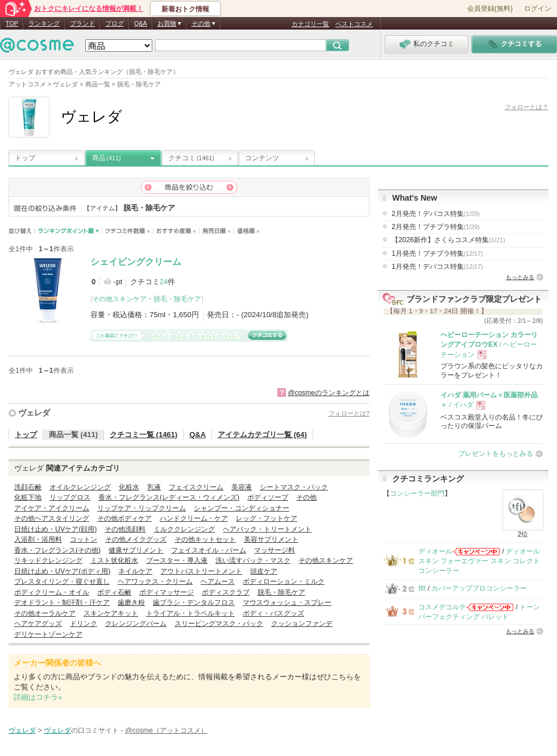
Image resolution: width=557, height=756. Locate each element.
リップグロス (70, 497)
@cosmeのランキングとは (329, 393)
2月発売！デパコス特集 (436, 214)
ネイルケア (135, 571)
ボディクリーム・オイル (52, 592)
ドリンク (84, 624)
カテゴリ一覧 (310, 24)
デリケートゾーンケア (48, 634)
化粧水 (129, 487)
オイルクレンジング (80, 487)
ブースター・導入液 (177, 560)
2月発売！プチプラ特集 (436, 227)
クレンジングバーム (136, 624)
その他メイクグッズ (136, 539)
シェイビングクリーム (136, 262)
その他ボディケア (124, 518)
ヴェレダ (34, 413)
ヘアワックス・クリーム (155, 581)
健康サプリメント (136, 550)
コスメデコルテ (442, 607)
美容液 (242, 487)
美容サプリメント (271, 539)
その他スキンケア (119, 299)
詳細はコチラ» (38, 697)
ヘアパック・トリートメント (267, 529)
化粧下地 (28, 497)
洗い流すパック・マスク (253, 560)
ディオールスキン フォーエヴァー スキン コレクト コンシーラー (479, 561)
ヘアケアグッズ (38, 624)
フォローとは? (349, 413)
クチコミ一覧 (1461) (144, 435)
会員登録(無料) (490, 9)
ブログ (115, 23)
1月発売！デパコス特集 (437, 267)
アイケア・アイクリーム (52, 508)
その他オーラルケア (45, 613)
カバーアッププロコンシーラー (479, 588)
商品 (107, 158)
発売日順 (217, 231)
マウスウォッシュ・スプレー (287, 603)
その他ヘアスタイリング (52, 518)
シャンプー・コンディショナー (242, 508)
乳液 (154, 487)
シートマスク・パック (294, 487)
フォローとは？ (527, 107)
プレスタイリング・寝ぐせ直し (62, 581)
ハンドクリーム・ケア (194, 518)
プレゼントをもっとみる (496, 454)
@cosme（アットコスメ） (166, 730)
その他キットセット (205, 539)
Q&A (141, 23)
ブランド (82, 23)
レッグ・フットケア (267, 518)
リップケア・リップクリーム (142, 508)
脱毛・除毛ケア (177, 299)
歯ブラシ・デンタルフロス (194, 603)
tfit (422, 588)
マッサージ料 (275, 550)
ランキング (44, 23)
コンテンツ (262, 158)
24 (164, 282)
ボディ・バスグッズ (273, 613)
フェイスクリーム (196, 487)
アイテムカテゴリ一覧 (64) (262, 435)
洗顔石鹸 (28, 487)
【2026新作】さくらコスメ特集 (448, 240)
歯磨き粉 (131, 603)
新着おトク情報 (185, 9)
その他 (306, 497)
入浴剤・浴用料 (38, 539)
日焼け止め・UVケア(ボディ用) (62, 571)
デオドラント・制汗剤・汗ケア (62, 603)
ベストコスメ (354, 24)
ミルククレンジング (184, 529)
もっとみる (520, 277)
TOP (12, 23)
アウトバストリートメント (201, 571)
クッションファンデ (302, 624)
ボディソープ (268, 497)
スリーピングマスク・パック (219, 624)
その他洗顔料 (125, 529)
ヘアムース (218, 581)
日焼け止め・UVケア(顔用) (55, 529)
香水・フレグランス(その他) (57, 550)
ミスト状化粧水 (114, 560)
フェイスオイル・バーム (209, 550)
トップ (25, 158)
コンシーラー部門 (417, 493)
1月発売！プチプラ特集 (437, 254)
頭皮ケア (264, 571)
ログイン (538, 9)
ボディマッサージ (167, 592)
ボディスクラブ (226, 592)
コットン (84, 539)
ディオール (435, 551)
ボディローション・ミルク (284, 581)
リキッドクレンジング (48, 560)
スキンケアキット (111, 613)
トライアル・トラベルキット (190, 613)
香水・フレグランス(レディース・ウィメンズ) (169, 497)
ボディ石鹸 (114, 592)
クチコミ (191, 158)
